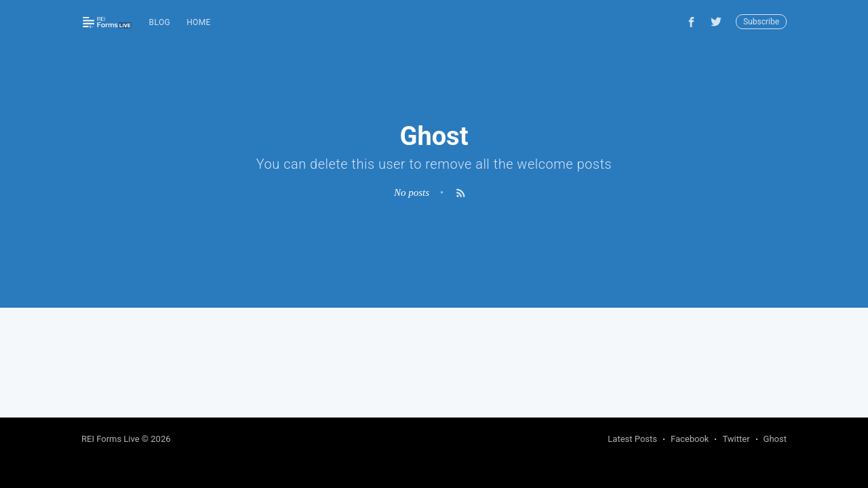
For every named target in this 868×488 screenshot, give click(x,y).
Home (199, 22)
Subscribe (761, 22)
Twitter (736, 439)
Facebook (690, 439)
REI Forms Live (111, 439)
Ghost (775, 439)
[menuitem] (160, 23)
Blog (160, 22)
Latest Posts (632, 439)
